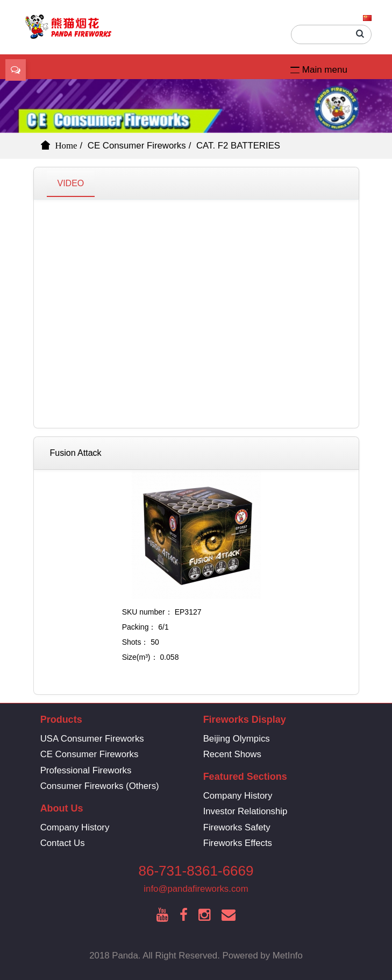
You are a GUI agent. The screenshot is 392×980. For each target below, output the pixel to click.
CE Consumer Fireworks (137, 146)
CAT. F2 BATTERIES (238, 146)
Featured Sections (245, 777)
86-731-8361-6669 (196, 871)
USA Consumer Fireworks (92, 739)
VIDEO (71, 183)
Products (61, 720)
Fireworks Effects (238, 843)
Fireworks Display (245, 720)
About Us (62, 808)
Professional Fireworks (86, 770)
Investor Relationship (245, 811)
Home (66, 145)
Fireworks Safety (237, 827)
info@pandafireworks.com (196, 889)
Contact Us (63, 843)
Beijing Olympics (237, 739)
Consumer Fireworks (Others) (100, 786)
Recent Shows (232, 754)
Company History (238, 796)
